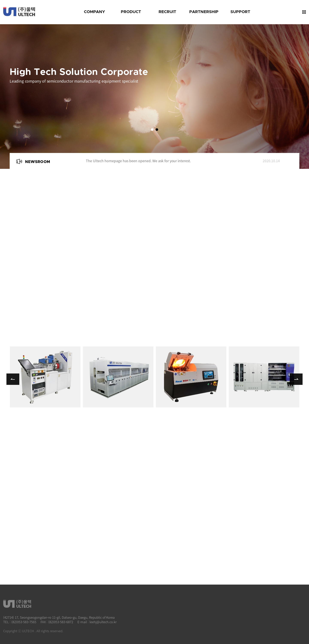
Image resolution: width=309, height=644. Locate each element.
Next (74, 164)
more (45, 377)
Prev (74, 159)
